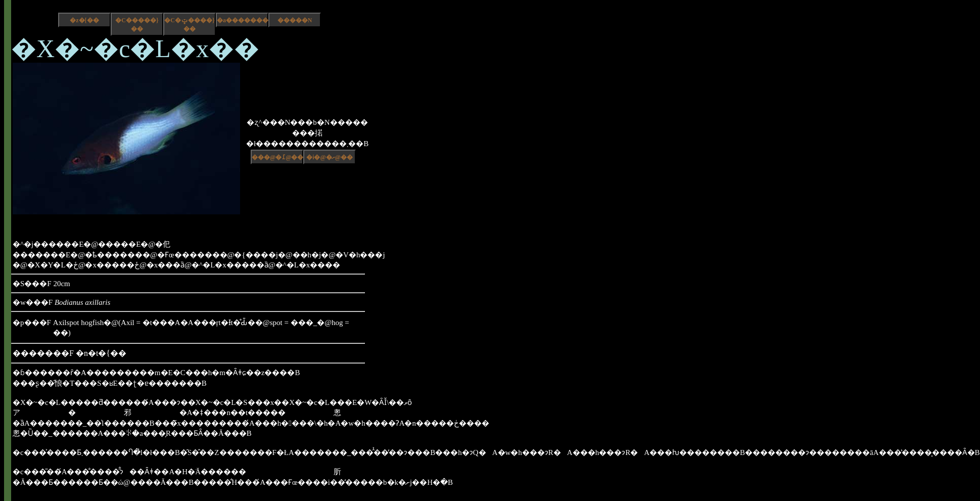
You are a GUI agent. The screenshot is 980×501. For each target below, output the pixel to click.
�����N (295, 20)
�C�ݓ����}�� (189, 25)
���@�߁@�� (277, 157)
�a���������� (243, 20)
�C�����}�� (137, 25)
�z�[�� (84, 20)
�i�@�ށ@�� (330, 157)
